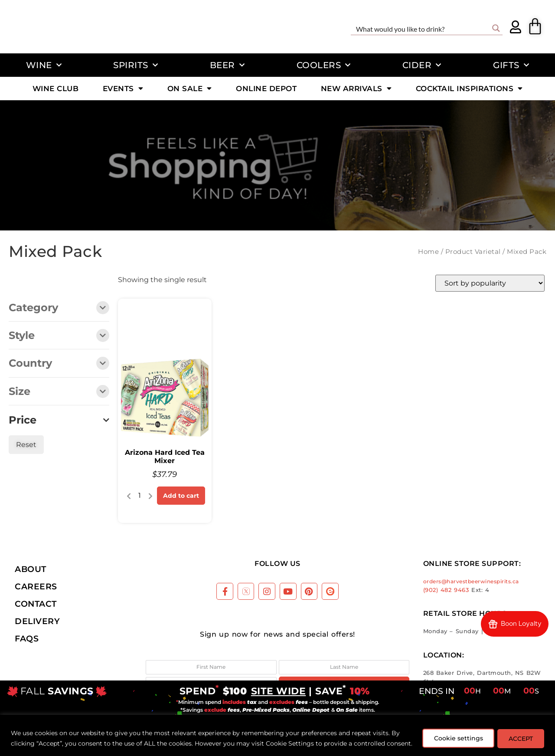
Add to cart (181, 496)
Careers (36, 586)
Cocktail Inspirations (469, 88)
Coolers (324, 65)
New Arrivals (356, 88)
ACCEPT (519, 733)
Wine (44, 65)
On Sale (190, 88)
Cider (422, 65)
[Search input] (421, 28)
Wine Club (56, 88)
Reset (26, 445)
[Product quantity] (140, 496)
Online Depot (266, 88)
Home (428, 252)
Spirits (135, 65)
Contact (36, 604)
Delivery (37, 621)
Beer (227, 65)
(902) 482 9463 (446, 590)
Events (123, 88)
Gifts (511, 65)
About (31, 569)
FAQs (27, 638)
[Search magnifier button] (496, 28)
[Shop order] (490, 283)
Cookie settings (454, 733)
